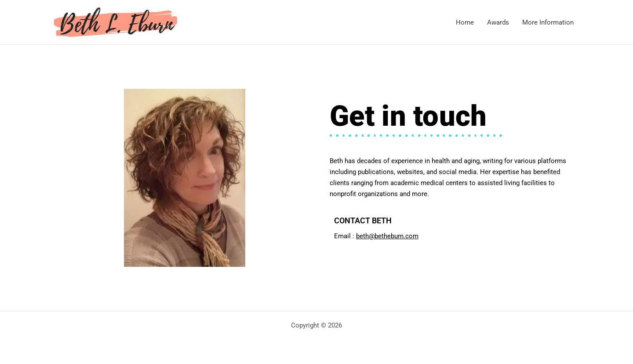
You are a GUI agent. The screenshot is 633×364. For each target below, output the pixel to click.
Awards (498, 22)
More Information (548, 22)
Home (465, 22)
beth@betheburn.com (387, 236)
